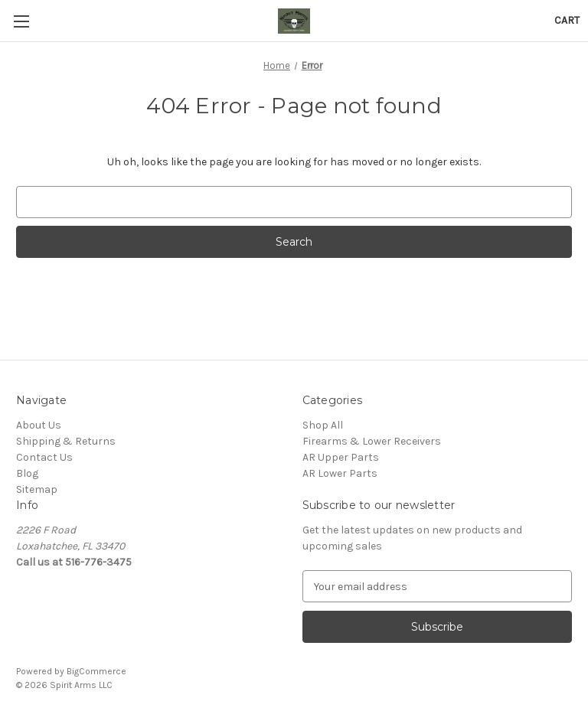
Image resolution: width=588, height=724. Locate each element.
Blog (27, 473)
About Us (39, 425)
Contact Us (44, 457)
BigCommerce (96, 671)
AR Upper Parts (341, 457)
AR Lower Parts (340, 473)
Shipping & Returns (66, 441)
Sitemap (37, 489)
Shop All (323, 425)
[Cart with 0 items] (567, 20)
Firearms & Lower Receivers (372, 441)
